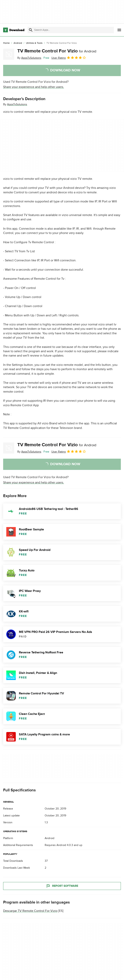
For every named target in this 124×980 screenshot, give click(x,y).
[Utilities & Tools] (34, 43)
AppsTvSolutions (17, 104)
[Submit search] (31, 30)
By (29, 58)
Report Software (62, 886)
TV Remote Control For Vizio (57, 51)
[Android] (18, 43)
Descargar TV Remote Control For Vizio (30, 911)
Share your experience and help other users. (34, 87)
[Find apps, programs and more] (71, 30)
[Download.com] (14, 30)
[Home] (6, 43)
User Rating (69, 58)
